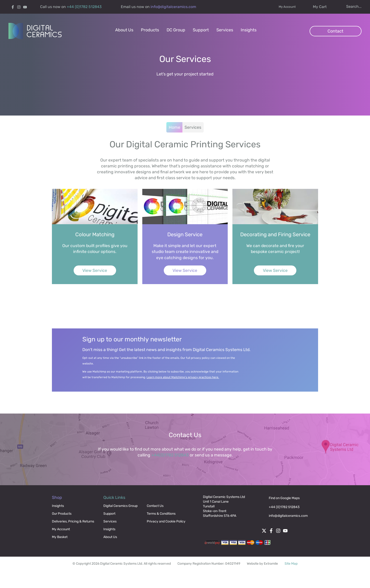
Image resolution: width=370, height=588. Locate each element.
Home (174, 134)
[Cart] (314, 7)
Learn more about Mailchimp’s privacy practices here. (189, 394)
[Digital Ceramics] (36, 33)
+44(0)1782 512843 (170, 473)
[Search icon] (347, 7)
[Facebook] (14, 7)
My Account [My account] (282, 7)
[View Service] (114, 247)
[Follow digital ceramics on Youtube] (26, 7)
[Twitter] (267, 550)
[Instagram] (20, 7)
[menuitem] (124, 33)
